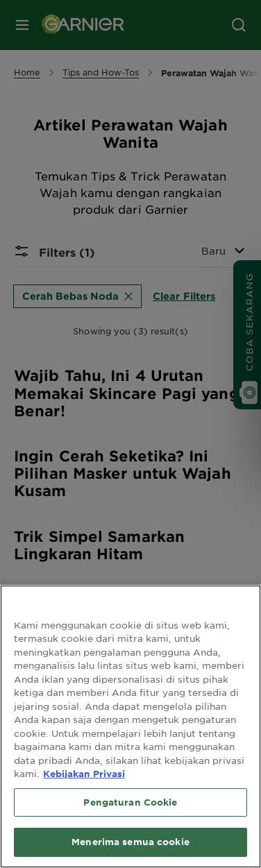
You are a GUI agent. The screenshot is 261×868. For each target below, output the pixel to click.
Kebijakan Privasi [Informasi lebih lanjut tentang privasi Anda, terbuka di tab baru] (84, 774)
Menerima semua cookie (130, 842)
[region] (130, 726)
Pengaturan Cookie (130, 802)
